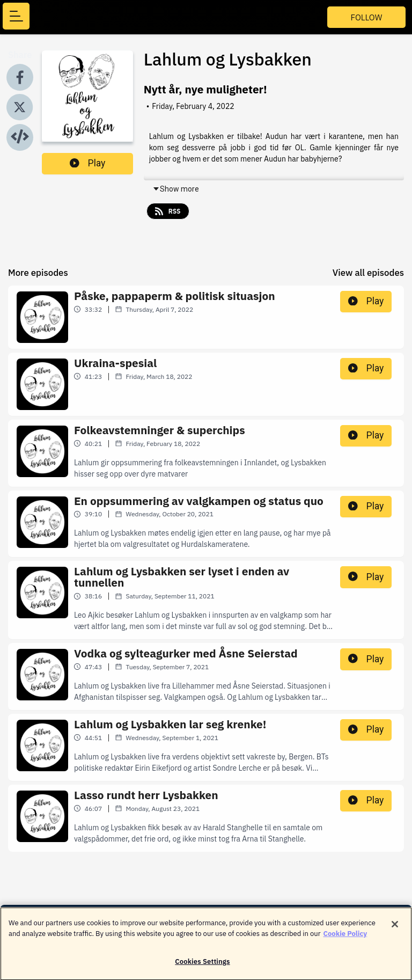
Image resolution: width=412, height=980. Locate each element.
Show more (176, 189)
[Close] (395, 929)
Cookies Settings (202, 966)
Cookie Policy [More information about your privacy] (345, 938)
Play (87, 163)
